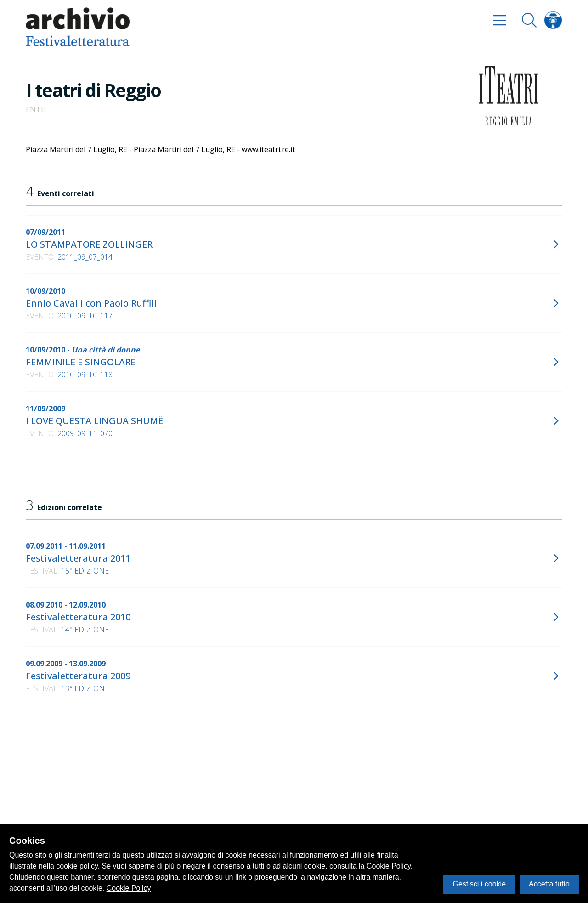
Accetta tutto (549, 884)
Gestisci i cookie (479, 884)
